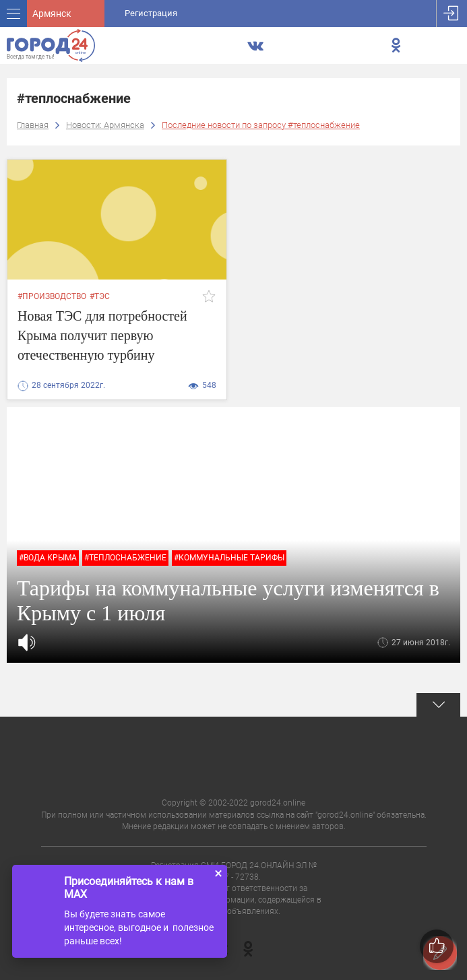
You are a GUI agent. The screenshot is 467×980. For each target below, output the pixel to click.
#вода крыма (48, 558)
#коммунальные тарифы (229, 558)
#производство (52, 296)
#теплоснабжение (125, 558)
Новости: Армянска (105, 125)
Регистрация (151, 13)
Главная (33, 125)
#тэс (100, 296)
